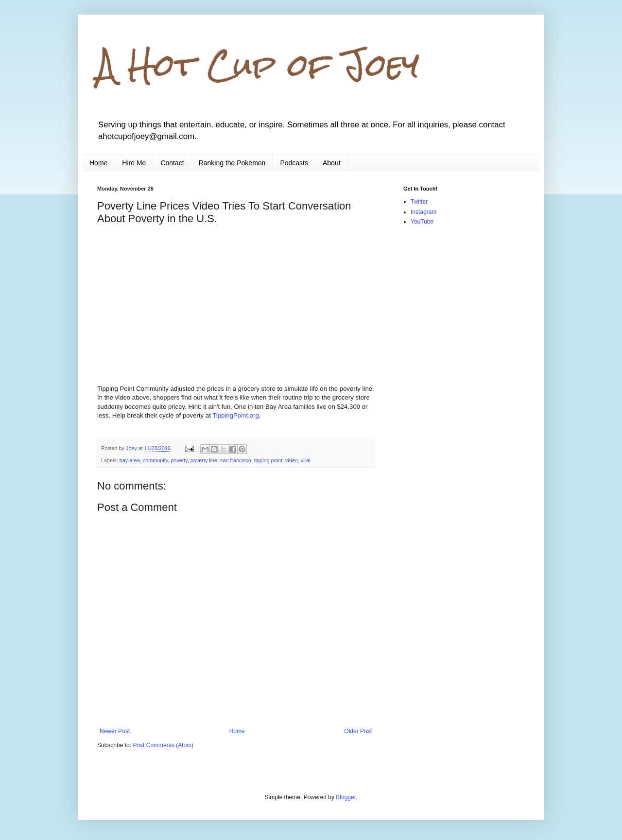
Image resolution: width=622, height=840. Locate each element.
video (292, 460)
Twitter (419, 202)
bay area (130, 460)
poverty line (204, 460)
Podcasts (294, 163)
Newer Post (115, 731)
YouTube (422, 222)
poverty (179, 460)
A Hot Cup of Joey (258, 65)
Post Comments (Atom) (163, 745)
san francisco (236, 460)
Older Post (358, 731)
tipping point (268, 460)
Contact (172, 163)
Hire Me (134, 163)
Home (98, 163)
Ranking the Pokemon (232, 163)
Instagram (423, 212)
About (332, 163)
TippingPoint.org (236, 415)
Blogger (346, 797)
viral (306, 460)
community (155, 460)
